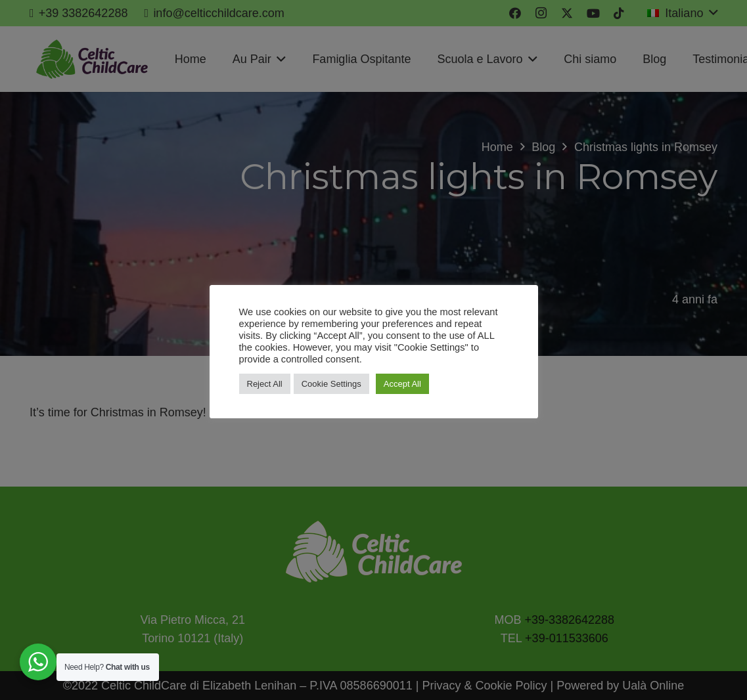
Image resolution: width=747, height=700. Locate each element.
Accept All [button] (402, 384)
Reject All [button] (265, 384)
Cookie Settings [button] (331, 384)
